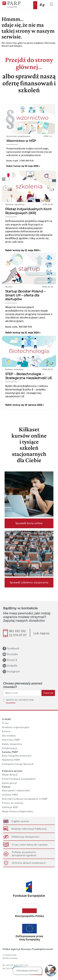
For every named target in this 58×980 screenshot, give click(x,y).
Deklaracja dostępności (26, 837)
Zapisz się (48, 693)
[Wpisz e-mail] (22, 693)
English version (21, 821)
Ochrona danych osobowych (29, 863)
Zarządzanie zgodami (24, 855)
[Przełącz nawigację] (51, 5)
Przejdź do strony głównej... (29, 64)
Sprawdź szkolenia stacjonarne (29, 583)
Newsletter (11, 703)
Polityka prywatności (24, 852)
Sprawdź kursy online (29, 523)
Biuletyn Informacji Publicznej (29, 829)
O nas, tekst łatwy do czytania (30, 845)
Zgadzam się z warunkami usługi (20, 700)
